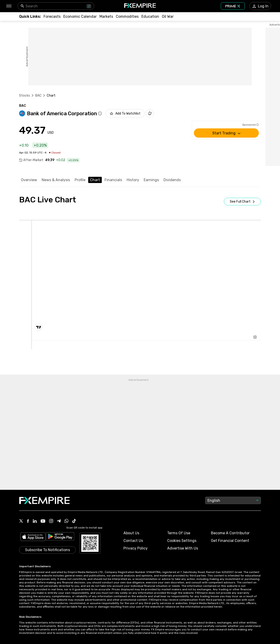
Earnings (151, 180)
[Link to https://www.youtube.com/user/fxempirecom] (43, 521)
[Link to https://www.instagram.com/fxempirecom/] (51, 521)
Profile (80, 180)
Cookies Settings (182, 541)
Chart (95, 180)
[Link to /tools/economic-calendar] (80, 16)
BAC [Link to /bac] (38, 96)
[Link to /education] (150, 16)
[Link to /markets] (106, 16)
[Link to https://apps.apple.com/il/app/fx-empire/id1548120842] (33, 537)
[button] (9, 6)
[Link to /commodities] (127, 16)
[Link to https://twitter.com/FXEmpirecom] (21, 521)
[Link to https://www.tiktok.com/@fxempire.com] (74, 521)
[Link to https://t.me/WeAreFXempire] (59, 521)
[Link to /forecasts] (52, 16)
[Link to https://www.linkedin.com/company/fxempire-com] (35, 521)
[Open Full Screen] (242, 202)
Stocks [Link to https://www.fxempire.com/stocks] (25, 96)
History (133, 180)
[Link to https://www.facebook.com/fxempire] (28, 521)
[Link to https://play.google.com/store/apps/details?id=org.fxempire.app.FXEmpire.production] (60, 537)
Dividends (172, 180)
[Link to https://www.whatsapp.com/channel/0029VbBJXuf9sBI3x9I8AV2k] (67, 521)
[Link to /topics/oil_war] (168, 16)
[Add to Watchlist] (125, 113)
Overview (29, 180)
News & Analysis (56, 180)
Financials (113, 180)
